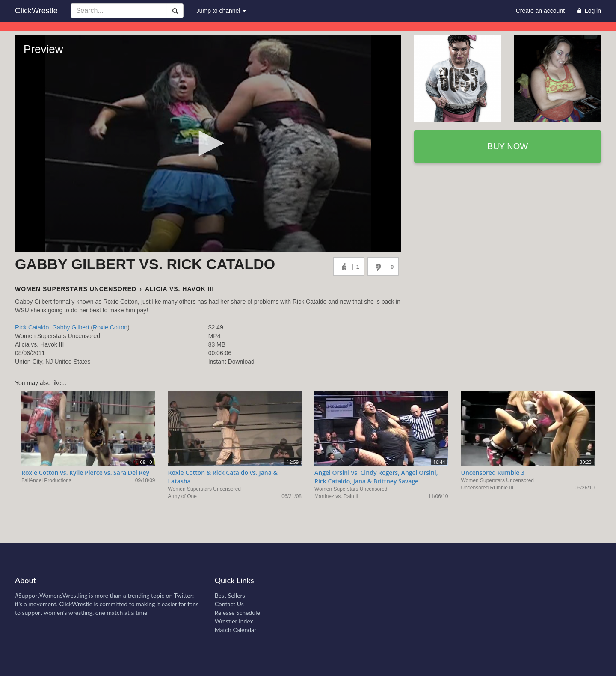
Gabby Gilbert (71, 327)
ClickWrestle (36, 11)
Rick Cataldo (32, 327)
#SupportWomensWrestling (51, 595)
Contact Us (229, 604)
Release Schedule (237, 612)
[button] (208, 143)
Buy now (508, 146)
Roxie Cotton (110, 327)
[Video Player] (208, 144)
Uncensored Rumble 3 (493, 473)
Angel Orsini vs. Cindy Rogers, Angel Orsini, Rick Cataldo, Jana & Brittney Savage (376, 477)
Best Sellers (230, 595)
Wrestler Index (234, 621)
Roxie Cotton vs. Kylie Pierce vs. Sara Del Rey (85, 473)
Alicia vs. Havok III (180, 289)
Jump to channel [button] (221, 11)
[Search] (175, 11)
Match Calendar (235, 630)
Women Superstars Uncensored (76, 289)
